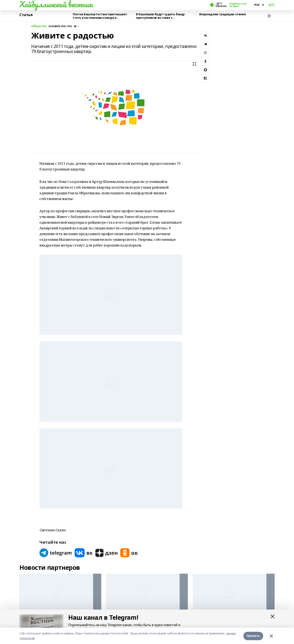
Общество (39, 26)
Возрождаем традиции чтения (222, 14)
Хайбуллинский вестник (56, 4)
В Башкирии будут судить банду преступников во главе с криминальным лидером (160, 16)
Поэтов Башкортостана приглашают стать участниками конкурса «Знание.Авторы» (100, 16)
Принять (253, 636)
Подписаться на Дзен (238, 5)
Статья (26, 15)
